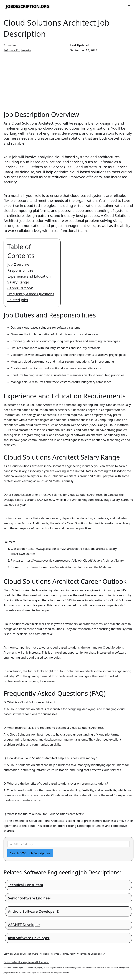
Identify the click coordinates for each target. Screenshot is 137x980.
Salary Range (18, 282)
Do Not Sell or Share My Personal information (26, 962)
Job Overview (18, 264)
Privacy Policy (69, 954)
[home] (28, 7)
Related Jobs (18, 300)
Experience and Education (29, 276)
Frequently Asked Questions (31, 294)
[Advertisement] (68, 81)
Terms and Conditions (91, 954)
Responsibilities (20, 270)
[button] (130, 7)
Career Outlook (20, 288)
